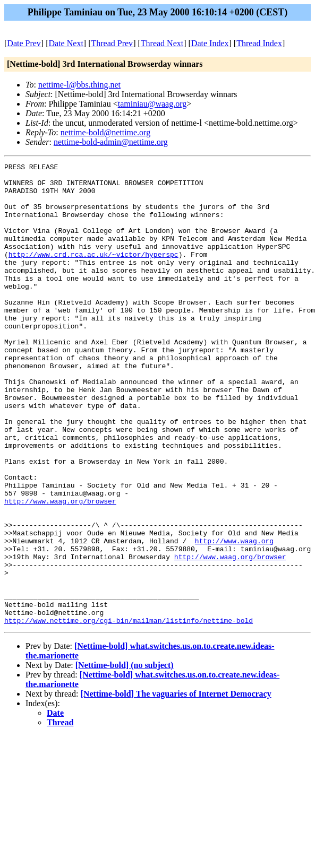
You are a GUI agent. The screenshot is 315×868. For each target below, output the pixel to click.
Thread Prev (112, 43)
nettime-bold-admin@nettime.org (111, 142)
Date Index (210, 43)
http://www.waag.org (234, 617)
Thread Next (162, 43)
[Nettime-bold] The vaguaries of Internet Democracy (176, 786)
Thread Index (259, 43)
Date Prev (24, 43)
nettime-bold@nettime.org (106, 132)
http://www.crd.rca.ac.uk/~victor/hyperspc (93, 273)
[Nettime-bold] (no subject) (125, 757)
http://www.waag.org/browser (60, 569)
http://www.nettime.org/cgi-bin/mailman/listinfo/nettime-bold (129, 713)
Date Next (66, 43)
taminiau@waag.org (152, 104)
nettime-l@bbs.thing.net (79, 85)
